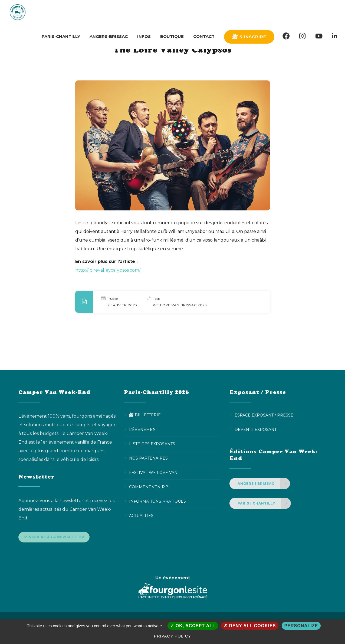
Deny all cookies (250, 626)
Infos (144, 12)
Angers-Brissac (109, 12)
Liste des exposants (152, 444)
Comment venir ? (149, 487)
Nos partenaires (148, 458)
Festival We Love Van (153, 472)
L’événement (144, 429)
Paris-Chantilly (61, 12)
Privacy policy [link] (173, 636)
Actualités (141, 515)
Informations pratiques (157, 501)
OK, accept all (193, 626)
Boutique (172, 12)
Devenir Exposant (256, 429)
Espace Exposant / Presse (264, 415)
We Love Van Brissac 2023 (180, 305)
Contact (204, 12)
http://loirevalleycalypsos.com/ (108, 270)
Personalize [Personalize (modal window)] (301, 626)
